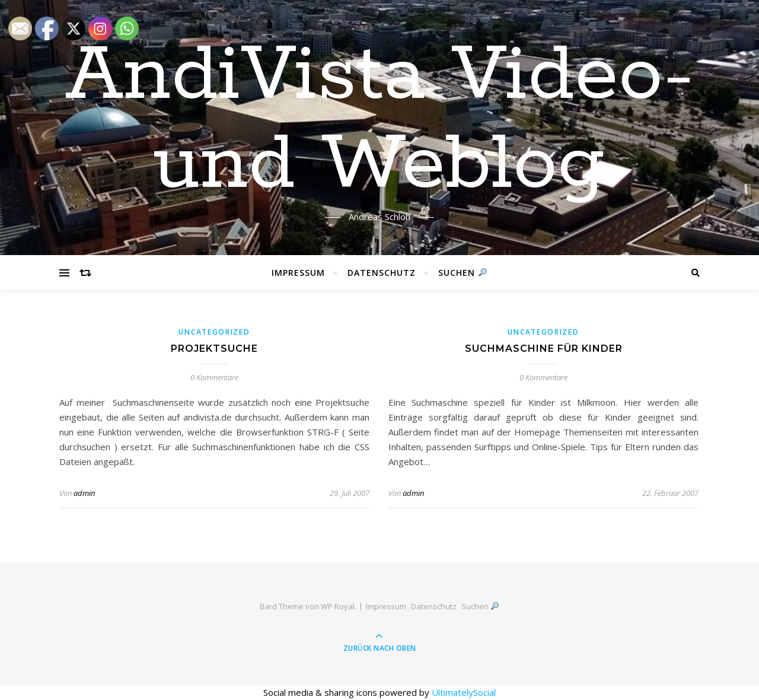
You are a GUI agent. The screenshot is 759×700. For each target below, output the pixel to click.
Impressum (298, 273)
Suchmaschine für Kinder (544, 349)
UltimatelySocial (464, 692)
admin (84, 493)
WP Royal (338, 606)
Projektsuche (214, 349)
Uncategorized (214, 332)
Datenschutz (382, 273)
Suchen (463, 273)
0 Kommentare (214, 377)
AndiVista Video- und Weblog (380, 120)
